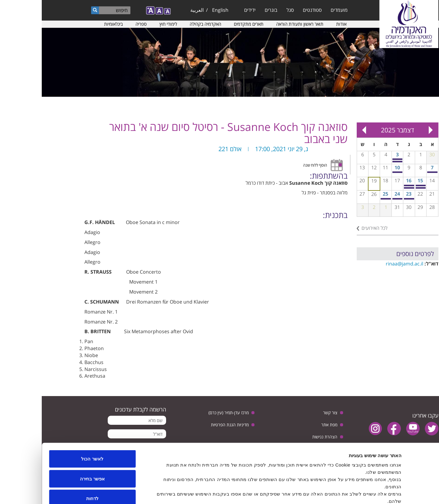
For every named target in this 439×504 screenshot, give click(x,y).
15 (378, 180)
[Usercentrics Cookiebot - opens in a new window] (400, 492)
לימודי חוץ (126, 24)
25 (344, 194)
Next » (323, 130)
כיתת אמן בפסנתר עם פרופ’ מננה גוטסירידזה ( (391, 172)
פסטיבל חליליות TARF (368, 185)
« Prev (389, 130)
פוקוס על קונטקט (379, 185)
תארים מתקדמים (207, 24)
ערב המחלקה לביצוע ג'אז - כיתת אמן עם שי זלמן (368, 188)
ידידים (208, 10)
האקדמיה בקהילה (164, 24)
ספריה (99, 24)
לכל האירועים (333, 228)
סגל (248, 10)
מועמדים (297, 10)
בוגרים (229, 10)
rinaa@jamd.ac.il (363, 264)
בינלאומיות (72, 24)
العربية (155, 10)
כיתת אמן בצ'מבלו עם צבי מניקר (344, 199)
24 (355, 194)
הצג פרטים (154, 492)
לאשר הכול (50, 425)
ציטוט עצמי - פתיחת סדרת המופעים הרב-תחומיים (356, 172)
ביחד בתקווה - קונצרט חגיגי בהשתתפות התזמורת (356, 159)
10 (355, 167)
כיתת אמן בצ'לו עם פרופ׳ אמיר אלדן (379, 188)
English (179, 10)
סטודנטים (270, 10)
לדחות (51, 464)
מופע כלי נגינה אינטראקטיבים (356, 199)
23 (367, 194)
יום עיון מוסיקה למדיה (368, 199)
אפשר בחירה (51, 445)
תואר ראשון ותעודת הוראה (258, 24)
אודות (300, 24)
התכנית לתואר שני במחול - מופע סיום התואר (356, 162)
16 (367, 180)
